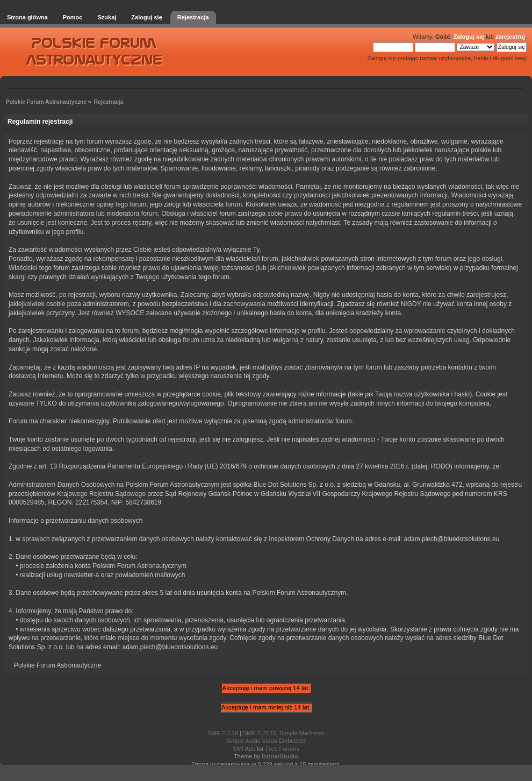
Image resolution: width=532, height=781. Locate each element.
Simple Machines (302, 733)
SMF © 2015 (260, 733)
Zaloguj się (469, 37)
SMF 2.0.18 (223, 733)
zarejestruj (510, 37)
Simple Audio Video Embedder (266, 741)
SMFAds (244, 749)
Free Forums (282, 749)
